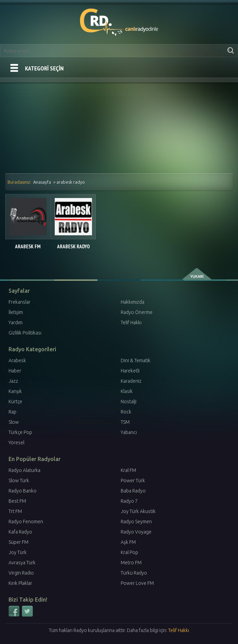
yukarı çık (197, 274)
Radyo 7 (129, 501)
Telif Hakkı (131, 323)
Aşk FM (128, 542)
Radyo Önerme (137, 312)
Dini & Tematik (136, 360)
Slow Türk (19, 481)
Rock (126, 412)
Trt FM (15, 511)
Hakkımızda (133, 302)
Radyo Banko (23, 491)
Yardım (16, 323)
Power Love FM (137, 583)
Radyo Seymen (136, 522)
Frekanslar (19, 302)
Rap (12, 412)
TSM (125, 422)
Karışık (15, 391)
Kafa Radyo (20, 532)
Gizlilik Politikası (25, 333)
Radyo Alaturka (24, 470)
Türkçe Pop (20, 432)
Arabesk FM (28, 246)
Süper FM (18, 542)
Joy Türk (18, 552)
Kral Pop (129, 552)
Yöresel (16, 443)
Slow (14, 422)
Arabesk (17, 360)
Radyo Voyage (136, 532)
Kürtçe (15, 402)
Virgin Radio (21, 573)
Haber (15, 371)
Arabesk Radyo (74, 246)
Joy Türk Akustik (138, 511)
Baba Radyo (133, 491)
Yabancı (129, 432)
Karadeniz (131, 381)
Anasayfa (42, 182)
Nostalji (129, 402)
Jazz (13, 381)
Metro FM (131, 563)
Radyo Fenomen (26, 522)
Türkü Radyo (134, 573)
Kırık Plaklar (20, 583)
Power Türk (133, 481)
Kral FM (128, 470)
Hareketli (130, 371)
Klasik (127, 391)
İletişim (16, 312)
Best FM (17, 501)
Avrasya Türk (22, 563)
